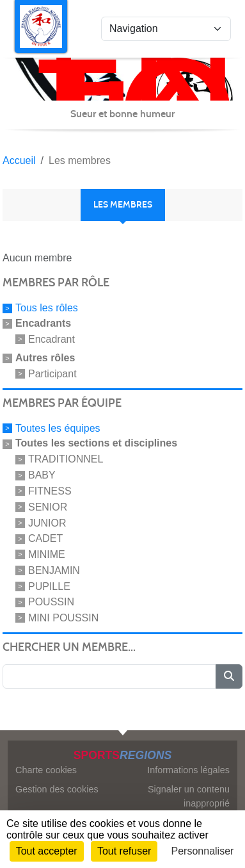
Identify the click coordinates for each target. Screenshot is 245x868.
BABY (42, 475)
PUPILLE (49, 586)
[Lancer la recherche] (229, 676)
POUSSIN (51, 602)
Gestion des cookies (57, 789)
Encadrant (51, 339)
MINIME (47, 554)
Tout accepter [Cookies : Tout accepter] (47, 851)
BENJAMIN (54, 570)
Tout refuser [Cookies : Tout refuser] (124, 851)
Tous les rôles (47, 308)
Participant (52, 374)
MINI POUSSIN (63, 618)
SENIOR (48, 507)
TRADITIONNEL (66, 459)
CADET (45, 538)
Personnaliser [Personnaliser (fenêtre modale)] (203, 851)
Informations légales (188, 770)
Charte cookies (46, 770)
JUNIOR (47, 522)
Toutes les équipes (58, 428)
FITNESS (50, 491)
